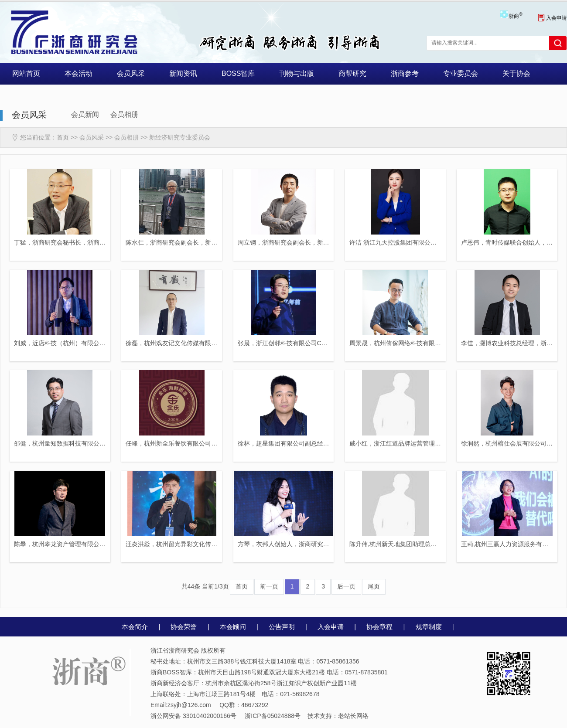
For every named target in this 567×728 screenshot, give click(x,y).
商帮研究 (352, 73)
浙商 (515, 16)
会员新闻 (85, 114)
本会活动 (79, 73)
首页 (63, 137)
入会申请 (552, 18)
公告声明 (282, 627)
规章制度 (429, 627)
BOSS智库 (238, 73)
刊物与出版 (297, 73)
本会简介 (135, 627)
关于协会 (516, 73)
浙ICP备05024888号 (273, 716)
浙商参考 (405, 73)
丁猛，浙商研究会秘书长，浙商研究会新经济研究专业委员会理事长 (106, 242)
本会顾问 (233, 627)
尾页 (374, 586)
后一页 (346, 586)
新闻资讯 (183, 73)
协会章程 (379, 627)
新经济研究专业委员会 (180, 137)
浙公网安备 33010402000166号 (193, 716)
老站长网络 (353, 716)
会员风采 (131, 73)
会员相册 (124, 114)
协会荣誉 (184, 627)
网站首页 (26, 73)
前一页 (269, 586)
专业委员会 (461, 73)
